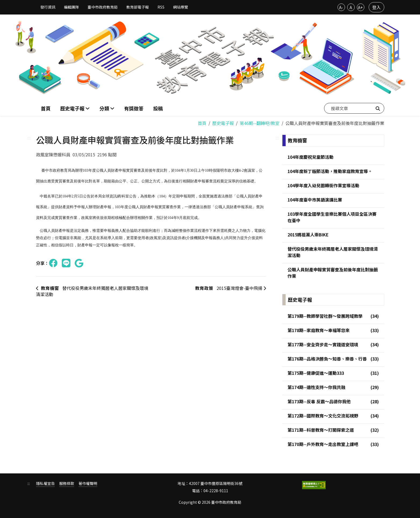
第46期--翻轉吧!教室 (260, 123)
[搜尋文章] (354, 108)
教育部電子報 (138, 7)
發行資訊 (48, 7)
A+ (360, 7)
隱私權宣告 (45, 484)
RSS (161, 7)
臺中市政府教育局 (103, 7)
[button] (107, 108)
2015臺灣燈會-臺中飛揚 (230, 288)
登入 (376, 7)
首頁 (46, 108)
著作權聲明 (88, 484)
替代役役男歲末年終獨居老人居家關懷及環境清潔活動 (92, 291)
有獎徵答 (134, 108)
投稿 (158, 108)
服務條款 (67, 484)
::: (29, 138)
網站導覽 (181, 7)
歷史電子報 (223, 123)
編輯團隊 (71, 7)
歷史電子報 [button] (73, 108)
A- (341, 7)
